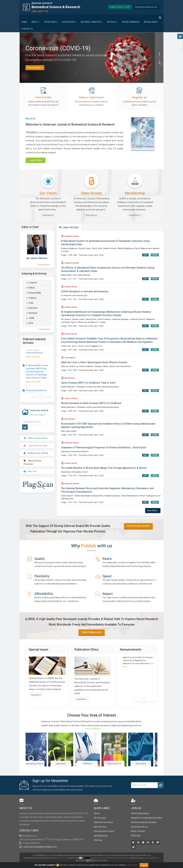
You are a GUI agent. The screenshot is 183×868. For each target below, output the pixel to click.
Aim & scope (100, 818)
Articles (112, 22)
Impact (108, 593)
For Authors (69, 22)
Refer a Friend (138, 831)
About (35, 22)
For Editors (51, 22)
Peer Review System (138, 526)
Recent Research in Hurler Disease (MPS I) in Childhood (91, 403)
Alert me (30, 470)
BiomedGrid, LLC (60, 858)
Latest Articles (69, 227)
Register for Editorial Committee (147, 818)
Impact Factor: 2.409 (120, 7)
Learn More (36, 160)
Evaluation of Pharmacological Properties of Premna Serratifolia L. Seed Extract (104, 448)
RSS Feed (136, 836)
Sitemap (98, 840)
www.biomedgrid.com (151, 858)
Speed (107, 576)
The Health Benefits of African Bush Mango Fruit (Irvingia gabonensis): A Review (104, 468)
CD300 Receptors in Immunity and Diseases (85, 291)
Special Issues (151, 22)
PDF (145, 255)
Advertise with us (139, 827)
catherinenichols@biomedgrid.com (40, 847)
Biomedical (145, 764)
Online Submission (131, 22)
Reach (107, 559)
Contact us (27, 29)
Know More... (45, 265)
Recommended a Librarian (144, 822)
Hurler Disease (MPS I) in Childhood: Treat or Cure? (88, 383)
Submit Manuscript (92, 632)
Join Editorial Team (35, 444)
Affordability (44, 593)
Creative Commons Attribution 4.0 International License (111, 858)
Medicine (92, 764)
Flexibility (42, 576)
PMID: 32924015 (33, 360)
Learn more (132, 865)
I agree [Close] (144, 865)
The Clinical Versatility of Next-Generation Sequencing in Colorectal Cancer (38, 352)
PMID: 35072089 (33, 385)
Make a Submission (36, 436)
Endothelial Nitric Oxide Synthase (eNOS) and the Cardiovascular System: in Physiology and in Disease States (37, 375)
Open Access (100, 827)
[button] (159, 45)
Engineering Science (38, 764)
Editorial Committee (92, 22)
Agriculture (65, 764)
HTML (155, 255)
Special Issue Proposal (32, 460)
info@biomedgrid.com (148, 7)
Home (24, 22)
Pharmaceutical (118, 764)
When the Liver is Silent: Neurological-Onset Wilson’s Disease (94, 362)
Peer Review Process (104, 831)
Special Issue (129, 657)
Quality (40, 559)
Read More (48, 215)
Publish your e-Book (36, 451)
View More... (45, 329)
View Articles (35, 68)
